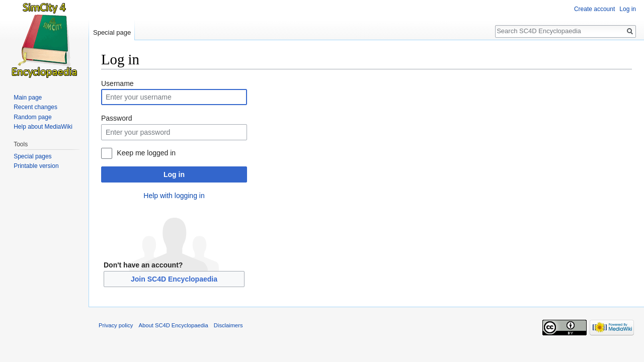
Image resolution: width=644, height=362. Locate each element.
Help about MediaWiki (43, 127)
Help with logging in (174, 196)
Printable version (36, 166)
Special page (112, 32)
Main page (28, 98)
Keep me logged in (146, 153)
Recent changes (35, 107)
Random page (32, 117)
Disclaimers (228, 325)
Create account (594, 9)
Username (117, 83)
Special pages (32, 156)
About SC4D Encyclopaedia (174, 325)
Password (116, 118)
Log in (174, 174)
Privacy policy (116, 325)
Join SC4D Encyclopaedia (174, 279)
